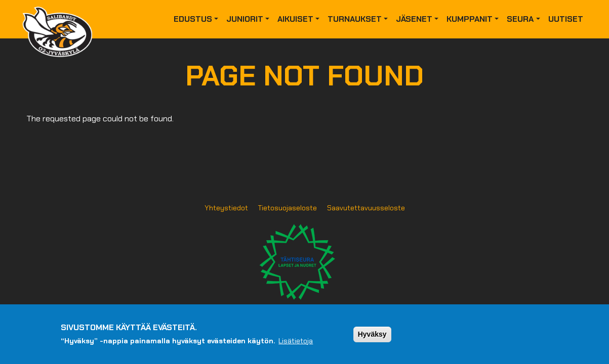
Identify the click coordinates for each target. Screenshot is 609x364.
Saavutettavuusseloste (366, 208)
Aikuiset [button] (295, 19)
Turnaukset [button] (355, 19)
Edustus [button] (193, 19)
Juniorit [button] (245, 19)
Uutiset (566, 19)
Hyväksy (372, 338)
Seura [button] (520, 19)
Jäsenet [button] (414, 19)
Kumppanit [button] (470, 19)
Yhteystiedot (226, 208)
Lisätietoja (296, 345)
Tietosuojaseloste (288, 208)
